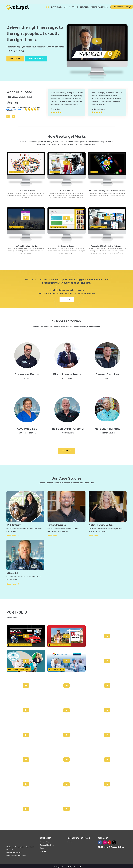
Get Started (15, 59)
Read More (13, 536)
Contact (43, 851)
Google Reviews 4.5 (15, 109)
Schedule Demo (36, 59)
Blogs (42, 848)
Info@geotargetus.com (18, 855)
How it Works (57, 7)
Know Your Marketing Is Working (26, 246)
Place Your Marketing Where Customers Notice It (107, 191)
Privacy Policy (45, 842)
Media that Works (66, 191)
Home (47, 7)
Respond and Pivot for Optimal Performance (107, 246)
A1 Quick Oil (12, 573)
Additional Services (100, 7)
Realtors (70, 842)
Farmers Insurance (57, 525)
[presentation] (8, 116)
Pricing (75, 7)
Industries (85, 7)
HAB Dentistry (14, 525)
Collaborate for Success (66, 246)
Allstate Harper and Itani (101, 525)
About (67, 7)
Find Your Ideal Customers (26, 191)
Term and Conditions (47, 845)
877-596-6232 (16, 853)
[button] (97, 41)
